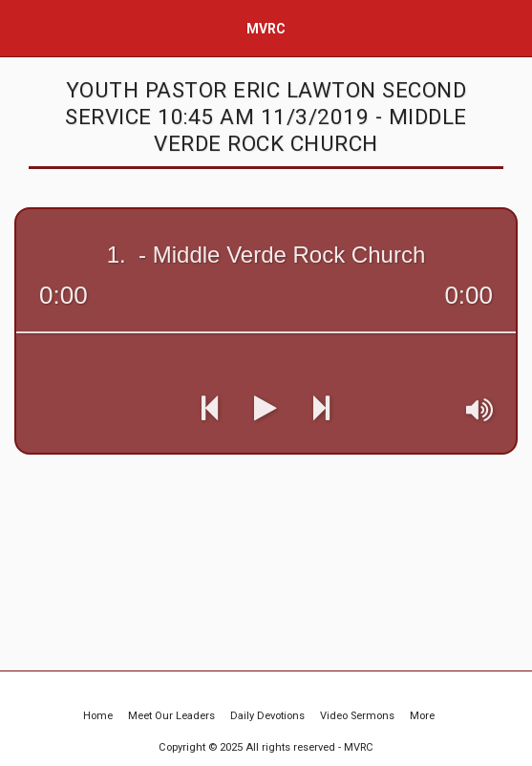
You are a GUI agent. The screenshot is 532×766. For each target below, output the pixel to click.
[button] (21, 28)
